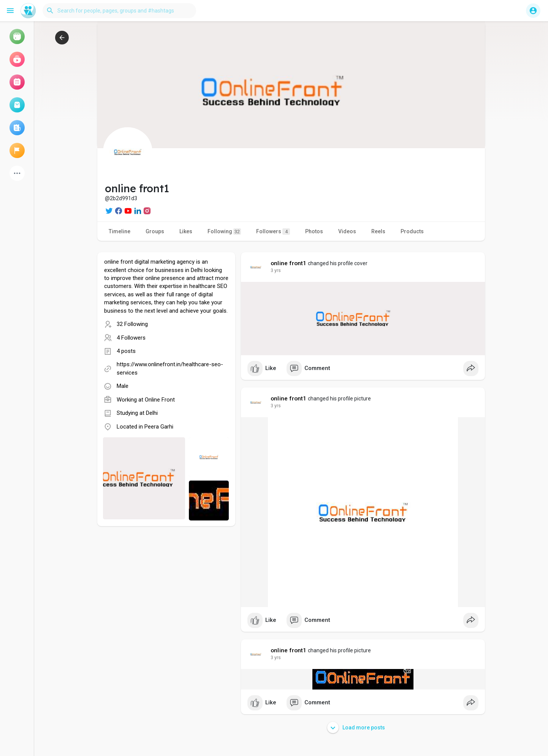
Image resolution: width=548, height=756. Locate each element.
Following (224, 232)
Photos (314, 231)
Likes (186, 231)
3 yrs (276, 270)
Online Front (160, 400)
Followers (273, 232)
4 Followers (131, 338)
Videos (347, 231)
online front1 (289, 263)
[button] (119, 11)
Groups (155, 231)
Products (412, 231)
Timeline (120, 231)
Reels (378, 231)
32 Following (132, 324)
